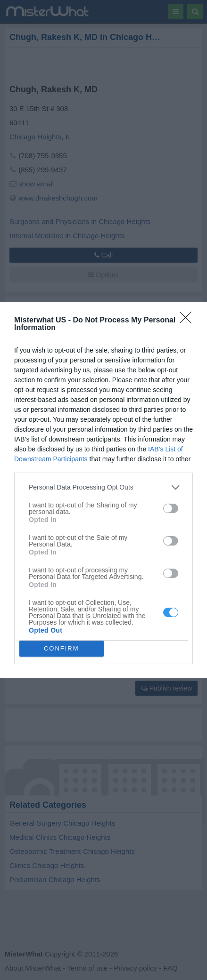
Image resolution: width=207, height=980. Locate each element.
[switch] (171, 508)
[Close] (189, 321)
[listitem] (103, 487)
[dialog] (103, 490)
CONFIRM (62, 648)
